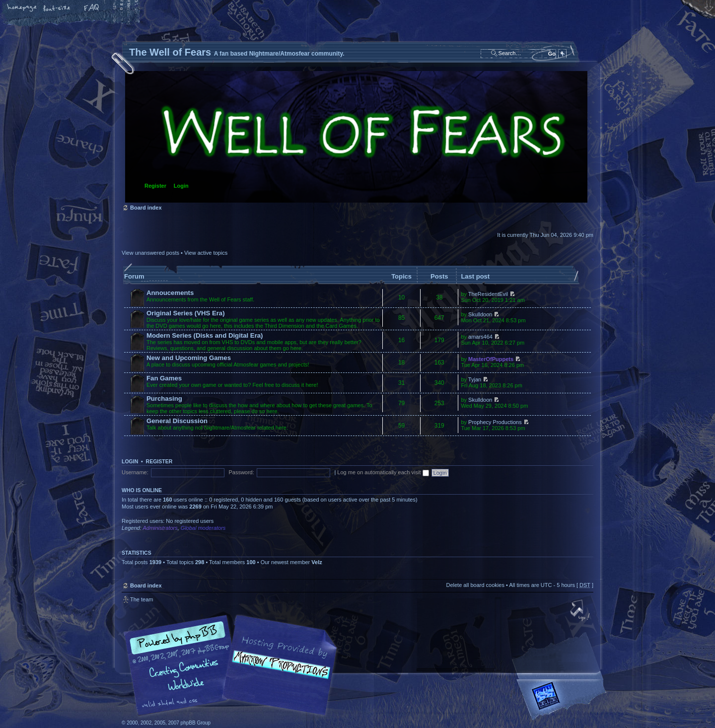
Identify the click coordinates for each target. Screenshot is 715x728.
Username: (135, 472)
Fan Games (164, 378)
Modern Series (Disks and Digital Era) (205, 335)
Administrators (160, 528)
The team (142, 599)
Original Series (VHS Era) (186, 313)
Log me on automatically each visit (383, 472)
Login (181, 186)
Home (22, 8)
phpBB (233, 665)
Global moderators (203, 528)
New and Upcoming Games (189, 358)
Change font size (57, 8)
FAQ (92, 8)
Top (581, 611)
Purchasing (164, 399)
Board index (356, 137)
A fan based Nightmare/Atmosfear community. (278, 672)
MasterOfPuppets (491, 359)
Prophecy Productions (495, 422)
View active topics (206, 253)
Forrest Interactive (564, 700)
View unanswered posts (150, 253)
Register (155, 186)
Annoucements (170, 293)
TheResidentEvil (488, 294)
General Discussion (177, 421)
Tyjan (475, 379)
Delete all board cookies (475, 585)
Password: (241, 472)
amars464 (480, 337)
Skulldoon (480, 314)
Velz (317, 562)
